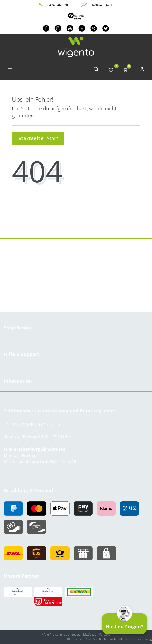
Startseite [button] (38, 138)
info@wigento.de (101, 5)
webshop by (139, 639)
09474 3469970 (57, 5)
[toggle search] (96, 70)
